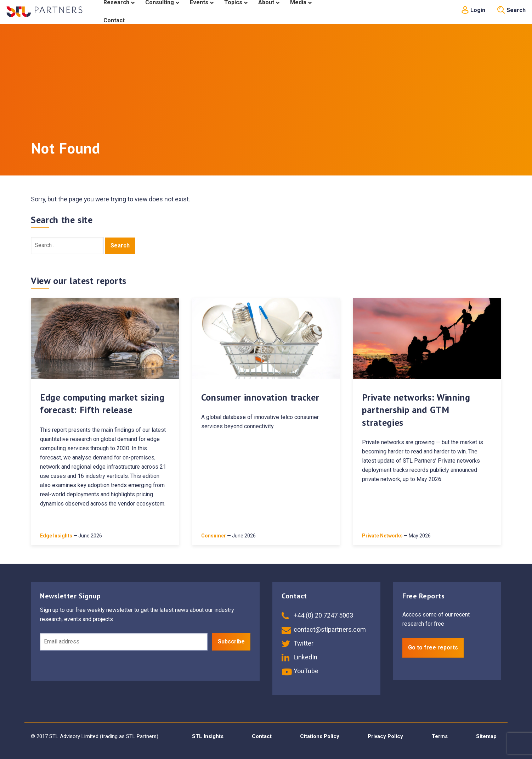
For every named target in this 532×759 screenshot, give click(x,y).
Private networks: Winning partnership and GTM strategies (416, 410)
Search (511, 10)
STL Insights (208, 736)
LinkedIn (299, 657)
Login (473, 10)
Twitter (298, 643)
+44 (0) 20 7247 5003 (317, 615)
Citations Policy (320, 736)
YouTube (300, 671)
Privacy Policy (385, 736)
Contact (262, 736)
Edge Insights (56, 536)
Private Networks (382, 536)
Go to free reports (433, 648)
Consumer (214, 536)
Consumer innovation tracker (260, 397)
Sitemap (486, 736)
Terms (440, 736)
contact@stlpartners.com (324, 629)
